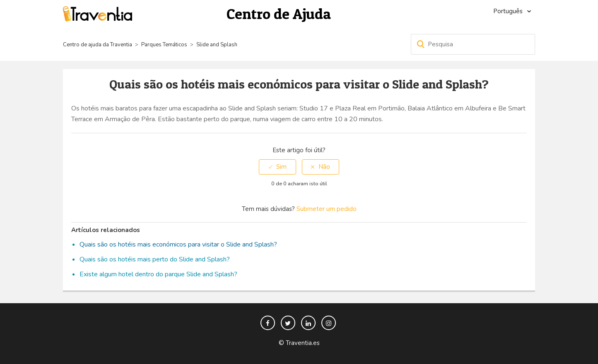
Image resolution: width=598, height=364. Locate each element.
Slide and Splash (217, 45)
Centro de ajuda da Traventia (98, 45)
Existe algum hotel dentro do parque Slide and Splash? (158, 274)
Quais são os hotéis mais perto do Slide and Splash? (155, 259)
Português (509, 11)
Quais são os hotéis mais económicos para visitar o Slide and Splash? (178, 244)
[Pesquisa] (473, 44)
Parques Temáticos (164, 45)
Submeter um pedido (327, 209)
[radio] (277, 167)
